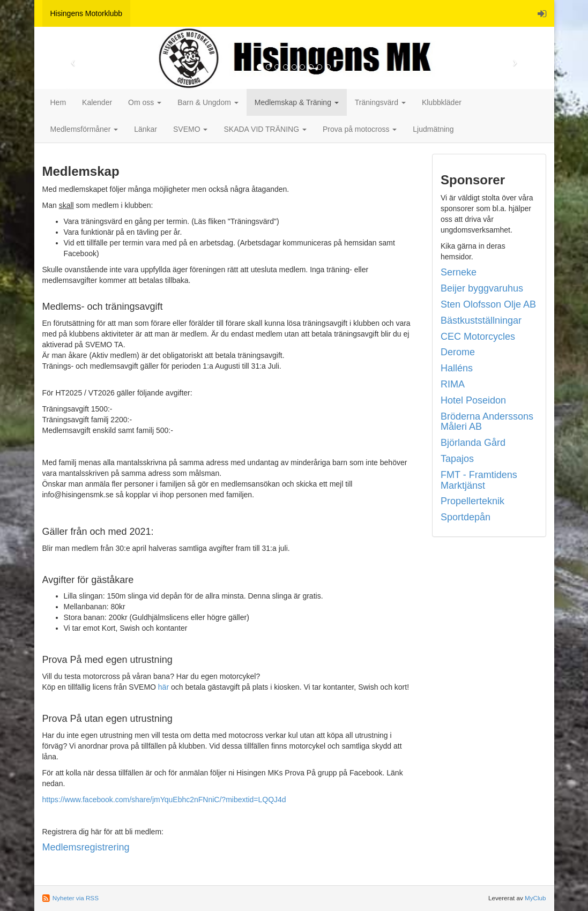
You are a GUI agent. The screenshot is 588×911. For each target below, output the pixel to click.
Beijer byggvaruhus (482, 288)
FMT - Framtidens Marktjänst (479, 480)
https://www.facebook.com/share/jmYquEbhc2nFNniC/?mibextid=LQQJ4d (164, 800)
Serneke (459, 272)
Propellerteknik (472, 501)
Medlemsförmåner (84, 129)
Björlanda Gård (473, 443)
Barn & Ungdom (208, 102)
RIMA (453, 384)
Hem (58, 102)
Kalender (97, 102)
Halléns (457, 368)
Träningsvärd (380, 102)
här (163, 687)
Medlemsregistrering (86, 847)
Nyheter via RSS (76, 898)
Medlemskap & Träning (297, 102)
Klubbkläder (442, 102)
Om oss (145, 102)
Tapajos (457, 459)
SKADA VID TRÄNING (265, 129)
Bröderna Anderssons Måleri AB (487, 422)
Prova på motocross (360, 129)
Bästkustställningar (481, 320)
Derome (458, 352)
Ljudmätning (433, 129)
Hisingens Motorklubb (87, 13)
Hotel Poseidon (473, 400)
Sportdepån (466, 517)
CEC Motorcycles (478, 337)
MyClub (535, 898)
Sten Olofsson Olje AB (488, 304)
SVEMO (190, 129)
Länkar (146, 129)
